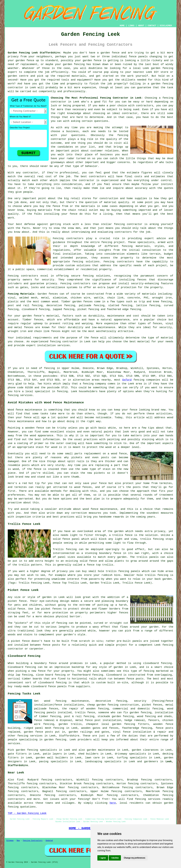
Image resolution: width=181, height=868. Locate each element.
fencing (136, 309)
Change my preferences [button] (134, 858)
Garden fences (48, 294)
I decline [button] (115, 858)
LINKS (131, 26)
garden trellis (70, 724)
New (18, 841)
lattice (142, 305)
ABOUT (141, 26)
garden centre (18, 76)
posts (49, 732)
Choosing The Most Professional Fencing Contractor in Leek (96, 98)
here (113, 803)
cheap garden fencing (103, 705)
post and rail (19, 305)
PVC (146, 298)
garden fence (110, 53)
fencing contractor (64, 342)
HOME (122, 26)
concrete (134, 298)
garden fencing (74, 64)
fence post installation (103, 720)
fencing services (30, 736)
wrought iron (162, 298)
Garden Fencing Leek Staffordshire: (35, 53)
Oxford (127, 380)
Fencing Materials (21, 294)
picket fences (51, 609)
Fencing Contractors (33, 841)
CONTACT (152, 26)
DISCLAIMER (166, 26)
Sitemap (10, 841)
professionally (74, 91)
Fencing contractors (119, 262)
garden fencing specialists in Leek (43, 750)
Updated (49, 841)
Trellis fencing (65, 549)
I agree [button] (103, 858)
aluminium (60, 298)
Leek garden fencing (158, 68)
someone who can (110, 713)
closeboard (29, 309)
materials (79, 76)
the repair (70, 709)
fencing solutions (96, 276)
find (20, 780)
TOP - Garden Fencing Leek (27, 813)
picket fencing (88, 309)
